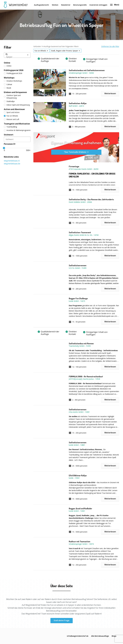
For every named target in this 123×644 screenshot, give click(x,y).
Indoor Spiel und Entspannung (17, 105)
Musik (7, 88)
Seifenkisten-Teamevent (80, 232)
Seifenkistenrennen (78, 265)
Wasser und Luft (12, 119)
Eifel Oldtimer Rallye (78, 476)
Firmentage (74, 166)
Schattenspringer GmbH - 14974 (81, 544)
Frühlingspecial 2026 (13, 73)
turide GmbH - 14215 (77, 301)
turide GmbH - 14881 (77, 445)
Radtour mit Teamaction (80, 542)
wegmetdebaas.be (12, 164)
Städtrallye (9, 101)
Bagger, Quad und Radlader (80, 509)
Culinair (8, 84)
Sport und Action (12, 112)
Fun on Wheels (11, 116)
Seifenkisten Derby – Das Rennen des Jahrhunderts (91, 199)
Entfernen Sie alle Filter (110, 46)
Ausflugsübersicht (42, 5)
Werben (55, 5)
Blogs (114, 636)
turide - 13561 (74, 478)
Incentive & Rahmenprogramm (17, 130)
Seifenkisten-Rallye (78, 103)
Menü (115, 5)
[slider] (4, 148)
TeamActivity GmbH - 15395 (80, 346)
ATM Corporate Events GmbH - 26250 (84, 169)
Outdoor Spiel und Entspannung (12, 97)
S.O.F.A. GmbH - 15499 (78, 268)
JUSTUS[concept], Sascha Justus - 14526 (84, 379)
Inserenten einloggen (98, 5)
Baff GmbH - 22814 (76, 106)
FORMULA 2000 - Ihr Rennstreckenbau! (86, 376)
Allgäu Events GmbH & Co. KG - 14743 (84, 235)
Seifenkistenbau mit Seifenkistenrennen (87, 70)
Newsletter (66, 5)
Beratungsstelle (80, 5)
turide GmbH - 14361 (77, 511)
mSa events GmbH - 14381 (79, 412)
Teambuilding (10, 127)
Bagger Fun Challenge (78, 298)
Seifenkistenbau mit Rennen (81, 343)
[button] (51, 83)
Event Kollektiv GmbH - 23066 (80, 202)
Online (8, 66)
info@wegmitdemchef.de (78, 636)
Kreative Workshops (13, 81)
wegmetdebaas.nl (12, 161)
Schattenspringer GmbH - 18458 (81, 73)
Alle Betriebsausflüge (100, 636)
